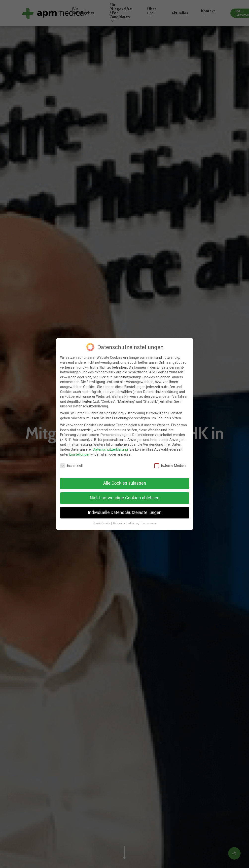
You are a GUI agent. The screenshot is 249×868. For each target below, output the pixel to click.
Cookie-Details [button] (102, 521)
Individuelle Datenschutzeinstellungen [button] (125, 511)
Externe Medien (170, 464)
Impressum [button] (149, 521)
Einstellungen (80, 452)
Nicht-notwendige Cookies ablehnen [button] (125, 496)
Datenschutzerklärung (110, 447)
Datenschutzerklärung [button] (127, 521)
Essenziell (71, 464)
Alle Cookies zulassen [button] (125, 481)
